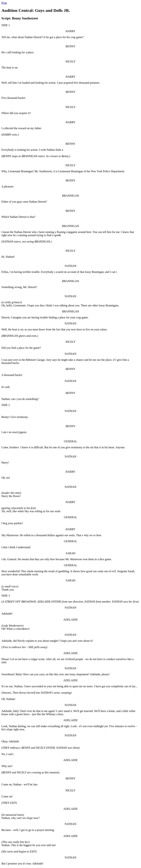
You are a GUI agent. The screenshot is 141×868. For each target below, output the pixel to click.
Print (4, 3)
